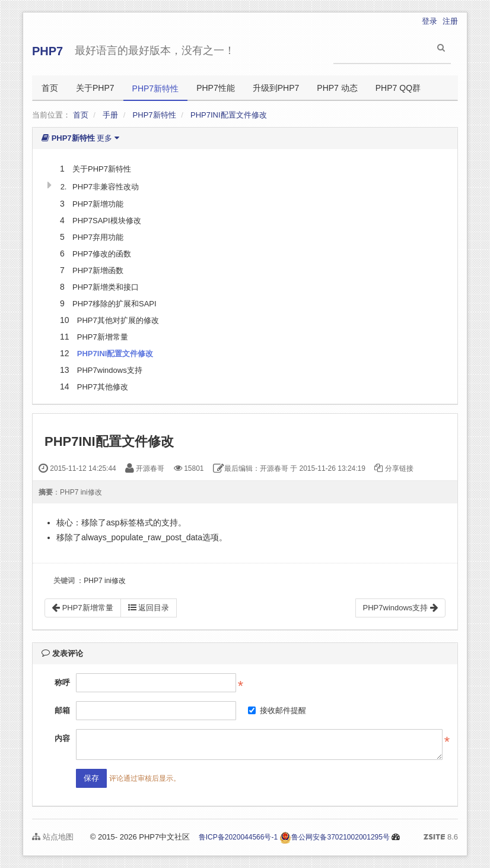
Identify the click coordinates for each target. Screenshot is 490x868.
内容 (62, 738)
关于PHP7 (95, 88)
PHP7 (47, 51)
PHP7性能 (216, 88)
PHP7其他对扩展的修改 (118, 320)
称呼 (62, 682)
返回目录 (149, 608)
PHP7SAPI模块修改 (107, 221)
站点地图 (53, 837)
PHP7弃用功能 (98, 237)
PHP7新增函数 (98, 270)
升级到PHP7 (276, 88)
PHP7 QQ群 (398, 88)
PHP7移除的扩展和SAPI (114, 304)
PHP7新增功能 (98, 204)
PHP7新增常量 (103, 337)
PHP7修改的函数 (102, 254)
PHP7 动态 (337, 88)
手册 (110, 115)
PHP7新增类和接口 (106, 287)
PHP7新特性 (156, 88)
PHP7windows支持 (110, 370)
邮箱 (62, 710)
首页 (50, 88)
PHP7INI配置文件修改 (229, 115)
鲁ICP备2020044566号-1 (238, 837)
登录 (429, 21)
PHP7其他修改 (103, 387)
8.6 (441, 838)
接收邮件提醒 (277, 710)
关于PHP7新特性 (102, 169)
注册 (450, 21)
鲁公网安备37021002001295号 (334, 837)
